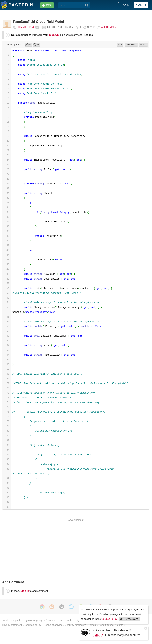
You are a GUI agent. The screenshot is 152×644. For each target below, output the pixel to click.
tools (69, 620)
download (131, 45)
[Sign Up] (85, 632)
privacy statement (12, 625)
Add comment (109, 27)
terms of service (54, 625)
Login (125, 5)
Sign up (141, 5)
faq (62, 620)
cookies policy (33, 625)
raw (120, 45)
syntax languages (35, 620)
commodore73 (26, 27)
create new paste (12, 620)
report (143, 45)
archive (52, 620)
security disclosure (76, 625)
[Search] (87, 5)
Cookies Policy (109, 619)
